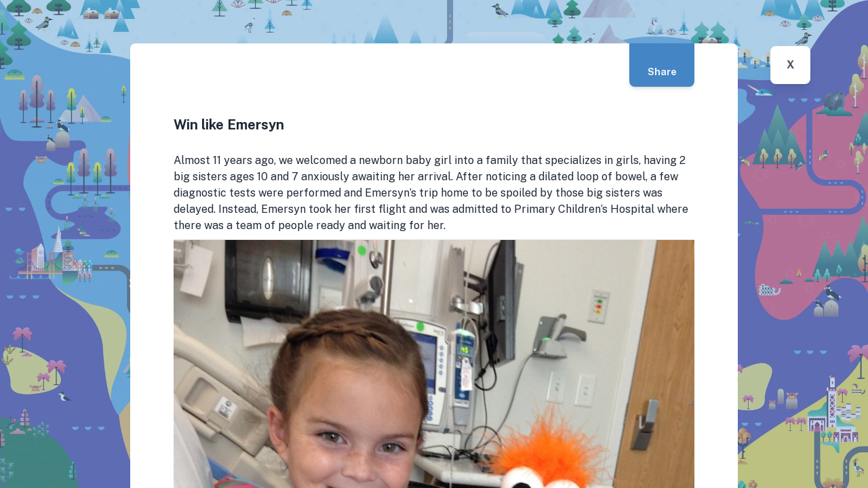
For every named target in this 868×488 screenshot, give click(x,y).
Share (662, 72)
